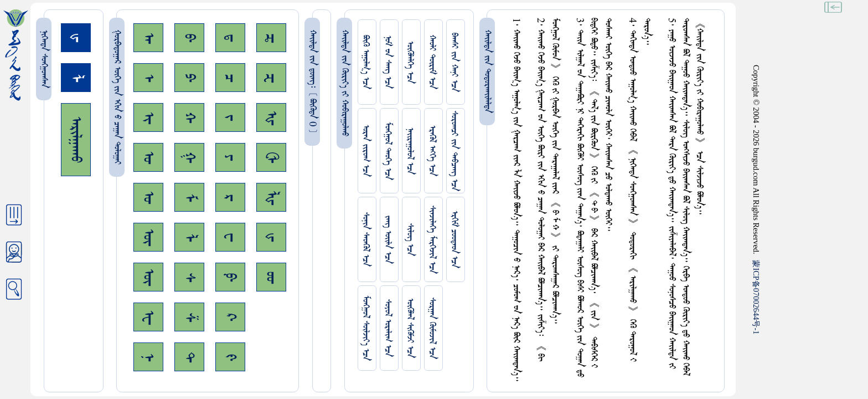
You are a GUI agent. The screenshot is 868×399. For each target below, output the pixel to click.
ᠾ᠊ (271, 118)
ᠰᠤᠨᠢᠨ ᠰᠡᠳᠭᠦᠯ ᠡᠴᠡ (366, 239)
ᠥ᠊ (148, 237)
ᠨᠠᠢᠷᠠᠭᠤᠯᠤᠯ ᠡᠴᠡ (410, 151)
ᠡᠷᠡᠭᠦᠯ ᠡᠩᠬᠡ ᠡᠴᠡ (432, 151)
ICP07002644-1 (756, 297)
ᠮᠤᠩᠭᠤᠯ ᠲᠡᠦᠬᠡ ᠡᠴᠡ (388, 151)
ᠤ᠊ (148, 197)
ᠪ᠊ (189, 38)
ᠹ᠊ (230, 277)
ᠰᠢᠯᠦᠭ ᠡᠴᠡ (410, 240)
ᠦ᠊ (148, 277)
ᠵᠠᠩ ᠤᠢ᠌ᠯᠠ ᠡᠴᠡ (388, 240)
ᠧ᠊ (148, 317)
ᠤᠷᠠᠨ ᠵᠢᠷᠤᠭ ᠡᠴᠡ (366, 151)
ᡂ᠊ (271, 277)
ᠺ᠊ (230, 317)
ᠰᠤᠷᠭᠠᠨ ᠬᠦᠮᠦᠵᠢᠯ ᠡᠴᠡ (432, 328)
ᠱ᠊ (189, 317)
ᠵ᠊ (230, 117)
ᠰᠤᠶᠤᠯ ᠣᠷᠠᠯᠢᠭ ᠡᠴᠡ (388, 328)
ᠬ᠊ (189, 117)
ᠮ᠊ (189, 198)
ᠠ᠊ (148, 38)
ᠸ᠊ (230, 237)
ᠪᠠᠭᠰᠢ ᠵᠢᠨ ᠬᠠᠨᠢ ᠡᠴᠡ (454, 62)
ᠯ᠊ (189, 237)
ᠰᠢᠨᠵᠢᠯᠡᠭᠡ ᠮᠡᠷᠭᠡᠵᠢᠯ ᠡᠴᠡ (432, 240)
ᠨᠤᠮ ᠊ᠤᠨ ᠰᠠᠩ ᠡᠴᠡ (388, 62)
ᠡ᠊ (148, 78)
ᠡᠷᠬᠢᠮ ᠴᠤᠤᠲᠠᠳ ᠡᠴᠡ (454, 239)
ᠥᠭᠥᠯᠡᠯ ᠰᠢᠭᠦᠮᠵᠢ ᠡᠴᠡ (410, 328)
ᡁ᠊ (271, 237)
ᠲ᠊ (189, 357)
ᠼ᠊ (271, 38)
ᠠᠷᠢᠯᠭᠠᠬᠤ (76, 140)
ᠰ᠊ (189, 277)
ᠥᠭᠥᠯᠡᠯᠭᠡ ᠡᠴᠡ (410, 62)
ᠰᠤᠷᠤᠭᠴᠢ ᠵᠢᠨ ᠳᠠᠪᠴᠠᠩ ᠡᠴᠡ (454, 151)
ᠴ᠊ (230, 78)
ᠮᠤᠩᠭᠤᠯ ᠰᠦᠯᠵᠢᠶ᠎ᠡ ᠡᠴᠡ (366, 328)
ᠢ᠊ (148, 118)
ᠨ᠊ (148, 357)
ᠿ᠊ (271, 157)
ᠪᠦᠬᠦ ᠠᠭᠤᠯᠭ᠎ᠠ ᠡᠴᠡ (366, 62)
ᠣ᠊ (148, 157)
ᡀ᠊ (271, 198)
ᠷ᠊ (230, 198)
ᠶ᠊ (230, 157)
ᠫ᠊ (189, 78)
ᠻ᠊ (230, 357)
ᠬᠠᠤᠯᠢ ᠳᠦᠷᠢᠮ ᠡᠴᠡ (432, 62)
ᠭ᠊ (189, 157)
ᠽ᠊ (271, 78)
